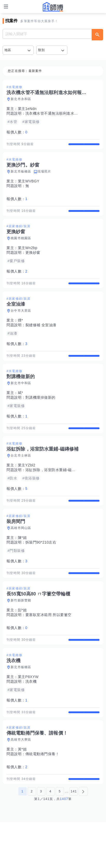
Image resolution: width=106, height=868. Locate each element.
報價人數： (17, 132)
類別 (42, 50)
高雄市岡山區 (21, 556)
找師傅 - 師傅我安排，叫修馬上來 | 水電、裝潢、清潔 (53, 7)
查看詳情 (84, 146)
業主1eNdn (27, 109)
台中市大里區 (21, 324)
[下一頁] (83, 837)
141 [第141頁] (74, 837)
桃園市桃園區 (21, 247)
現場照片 (44, 176)
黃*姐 (22, 791)
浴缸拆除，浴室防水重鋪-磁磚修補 (54, 493)
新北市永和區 (21, 99)
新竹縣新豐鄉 (21, 632)
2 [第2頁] (32, 837)
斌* (20, 411)
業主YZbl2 (27, 488)
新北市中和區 (21, 402)
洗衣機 (31, 718)
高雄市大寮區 (21, 781)
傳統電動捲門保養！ (42, 795)
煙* (20, 334)
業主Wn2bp (28, 257)
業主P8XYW (28, 713)
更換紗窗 (33, 262)
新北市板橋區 (21, 176)
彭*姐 (22, 642)
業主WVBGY (29, 186)
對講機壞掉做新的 (40, 416)
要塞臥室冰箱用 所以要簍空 (48, 647)
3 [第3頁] (41, 837)
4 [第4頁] (50, 837)
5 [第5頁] (60, 837)
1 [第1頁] (22, 837)
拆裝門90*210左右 (41, 570)
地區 (8, 50)
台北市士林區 (21, 478)
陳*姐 (22, 565)
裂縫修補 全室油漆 (41, 339)
